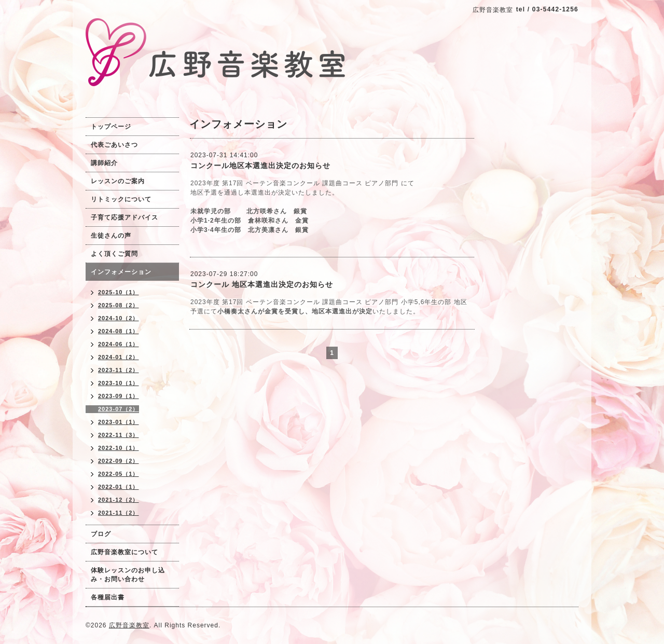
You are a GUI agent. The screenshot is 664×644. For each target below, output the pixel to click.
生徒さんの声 (111, 236)
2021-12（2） (119, 500)
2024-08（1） (119, 331)
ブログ (101, 534)
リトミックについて (121, 199)
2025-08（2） (119, 305)
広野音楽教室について (125, 552)
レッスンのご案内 (118, 181)
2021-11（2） (119, 513)
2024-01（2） (119, 357)
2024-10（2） (119, 318)
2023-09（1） (119, 396)
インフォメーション (121, 272)
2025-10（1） (119, 292)
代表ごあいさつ (114, 145)
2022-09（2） (119, 461)
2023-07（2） (119, 409)
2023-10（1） (119, 383)
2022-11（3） (119, 435)
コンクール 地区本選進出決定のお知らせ (262, 284)
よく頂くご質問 (114, 254)
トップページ (111, 127)
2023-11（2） (119, 370)
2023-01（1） (119, 422)
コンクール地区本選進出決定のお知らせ (260, 166)
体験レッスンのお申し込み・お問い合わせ (128, 575)
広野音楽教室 (129, 625)
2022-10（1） (119, 448)
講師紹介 (104, 163)
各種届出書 (108, 597)
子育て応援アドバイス (125, 217)
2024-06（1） (119, 344)
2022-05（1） (119, 474)
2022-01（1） (119, 487)
